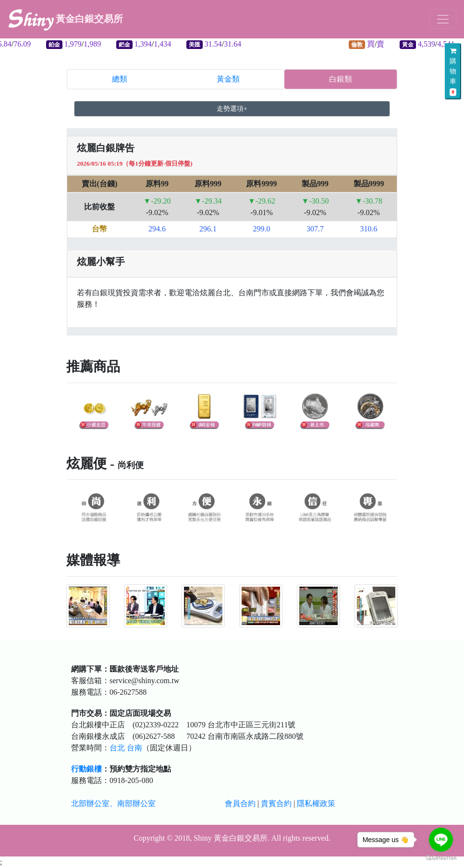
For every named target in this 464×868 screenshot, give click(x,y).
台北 (117, 748)
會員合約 (240, 803)
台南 (134, 748)
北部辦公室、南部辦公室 (113, 803)
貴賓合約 (276, 803)
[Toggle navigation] (443, 19)
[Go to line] (441, 840)
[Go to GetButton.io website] (441, 858)
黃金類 (228, 79)
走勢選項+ (232, 109)
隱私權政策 (316, 803)
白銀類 (341, 79)
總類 (120, 79)
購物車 (453, 72)
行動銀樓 (86, 769)
